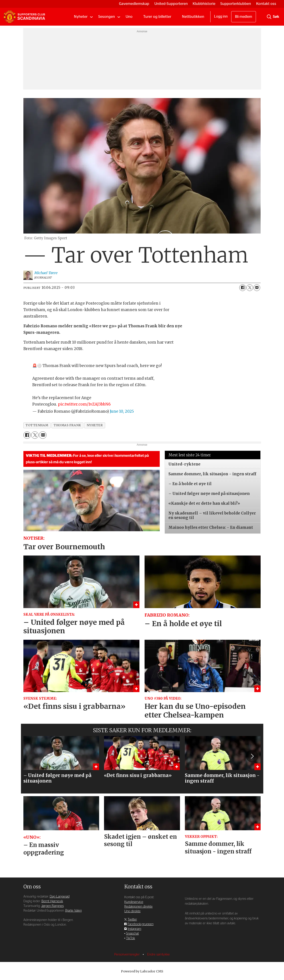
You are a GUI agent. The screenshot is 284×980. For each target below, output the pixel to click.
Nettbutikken (193, 17)
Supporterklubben (236, 4)
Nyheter (81, 17)
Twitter (132, 922)
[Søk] (269, 17)
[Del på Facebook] (243, 288)
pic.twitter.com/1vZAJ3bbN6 (84, 404)
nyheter (95, 425)
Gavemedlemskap (134, 4)
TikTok (131, 940)
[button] (252, 757)
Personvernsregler (127, 956)
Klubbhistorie (204, 4)
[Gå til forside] (24, 17)
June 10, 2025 (122, 411)
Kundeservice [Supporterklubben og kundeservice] (134, 904)
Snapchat (132, 936)
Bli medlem (244, 17)
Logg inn (221, 16)
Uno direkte (132, 913)
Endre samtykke (158, 956)
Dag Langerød (60, 899)
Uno (129, 17)
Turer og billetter (157, 17)
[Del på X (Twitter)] (250, 288)
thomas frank (67, 425)
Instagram (134, 931)
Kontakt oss (266, 4)
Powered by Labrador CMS (142, 973)
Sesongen (107, 17)
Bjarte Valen (74, 913)
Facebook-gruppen (141, 926)
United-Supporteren (171, 4)
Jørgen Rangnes (52, 908)
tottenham (37, 425)
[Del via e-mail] (257, 288)
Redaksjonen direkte (138, 909)
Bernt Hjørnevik (52, 903)
